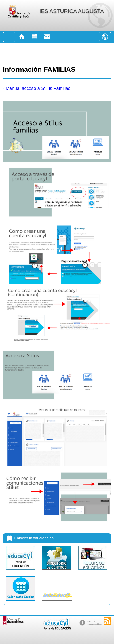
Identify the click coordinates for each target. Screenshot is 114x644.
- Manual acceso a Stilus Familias (37, 88)
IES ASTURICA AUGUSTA (72, 11)
